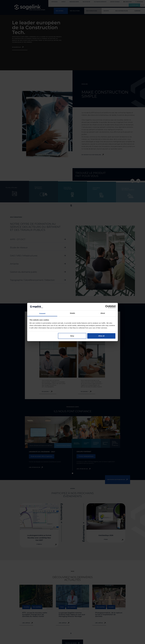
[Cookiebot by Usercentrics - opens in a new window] (107, 307)
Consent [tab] (42, 313)
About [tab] (103, 313)
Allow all (101, 336)
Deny (72, 336)
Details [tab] (72, 313)
